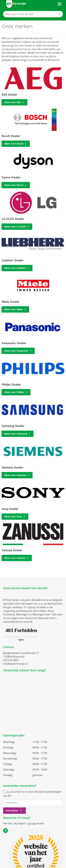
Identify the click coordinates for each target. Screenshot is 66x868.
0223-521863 (11, 660)
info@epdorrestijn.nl (15, 664)
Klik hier (8, 823)
